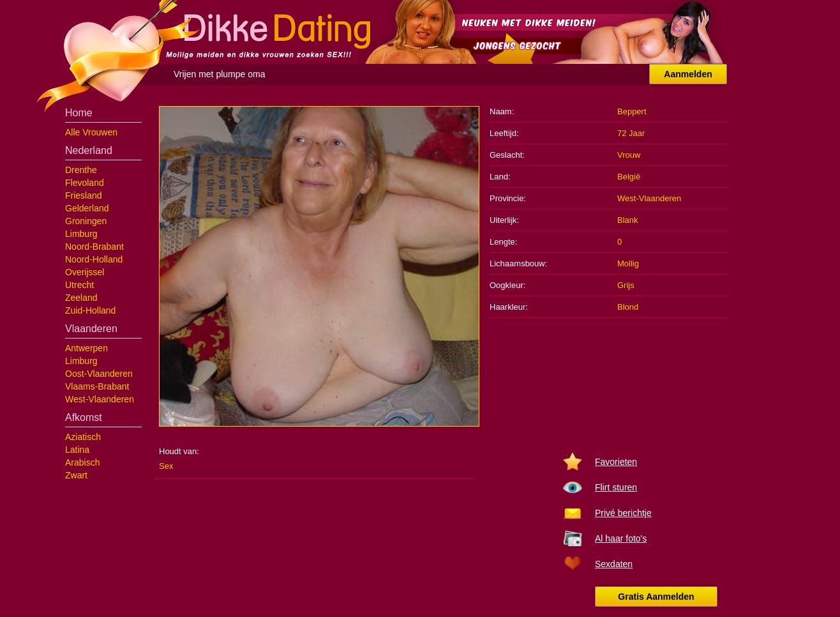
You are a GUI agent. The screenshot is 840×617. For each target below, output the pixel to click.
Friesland (84, 195)
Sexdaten (614, 564)
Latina (77, 450)
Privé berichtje (623, 513)
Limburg (81, 234)
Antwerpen (86, 348)
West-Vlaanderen (100, 399)
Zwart (76, 475)
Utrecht (79, 285)
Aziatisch (83, 437)
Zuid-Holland (90, 310)
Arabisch (82, 462)
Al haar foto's (621, 538)
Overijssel (85, 272)
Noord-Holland (94, 259)
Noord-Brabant (94, 247)
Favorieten (616, 462)
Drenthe (81, 170)
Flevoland (85, 183)
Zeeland (81, 298)
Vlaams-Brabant (97, 386)
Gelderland (87, 208)
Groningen (86, 221)
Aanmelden (688, 74)
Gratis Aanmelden (656, 597)
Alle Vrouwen (91, 132)
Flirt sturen (616, 487)
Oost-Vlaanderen (99, 374)
